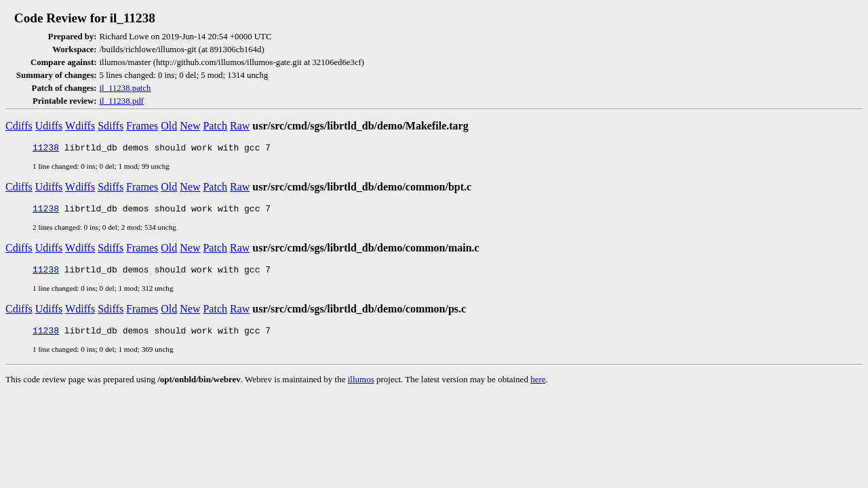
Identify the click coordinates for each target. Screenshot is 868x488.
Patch (215, 126)
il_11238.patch (125, 88)
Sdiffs (111, 126)
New (190, 126)
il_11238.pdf (122, 101)
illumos (361, 387)
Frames (142, 126)
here (538, 387)
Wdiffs (80, 126)
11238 (46, 149)
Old (169, 126)
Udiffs (49, 126)
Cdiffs (19, 126)
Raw (240, 126)
